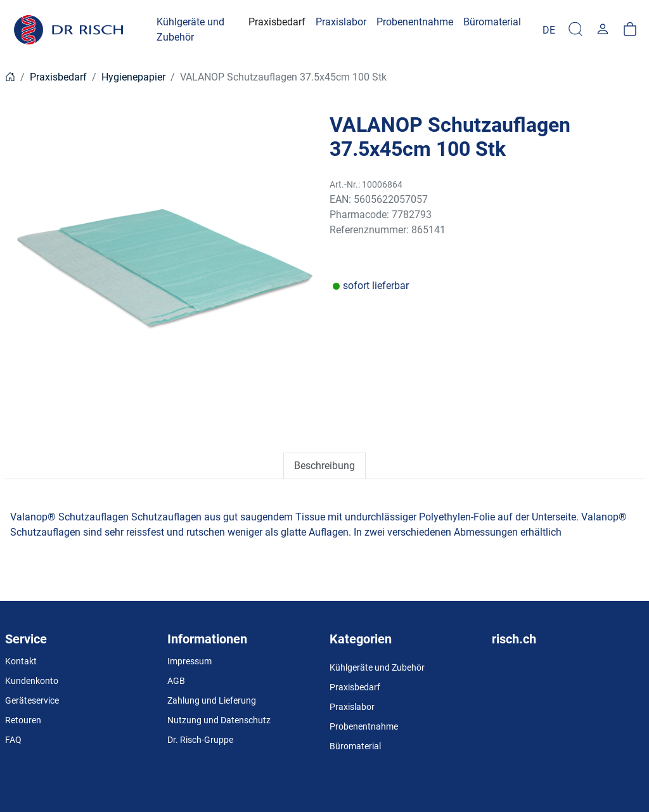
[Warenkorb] (630, 30)
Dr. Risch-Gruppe (200, 740)
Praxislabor (352, 707)
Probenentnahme (364, 726)
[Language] (549, 30)
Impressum (190, 661)
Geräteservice (32, 700)
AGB (176, 681)
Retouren (23, 720)
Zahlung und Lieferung (212, 700)
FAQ (13, 740)
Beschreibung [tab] (324, 466)
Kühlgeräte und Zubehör (377, 667)
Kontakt (21, 661)
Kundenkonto (32, 681)
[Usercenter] (603, 30)
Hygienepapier (133, 77)
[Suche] (575, 30)
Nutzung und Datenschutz (219, 720)
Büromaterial (355, 746)
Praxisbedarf (58, 77)
